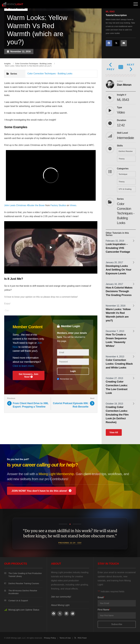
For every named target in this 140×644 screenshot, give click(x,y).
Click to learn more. (24, 366)
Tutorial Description (116, 15)
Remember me (65, 379)
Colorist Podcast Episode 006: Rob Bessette (71, 405)
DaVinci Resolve (126, 151)
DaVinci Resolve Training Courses (22, 583)
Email (101, 597)
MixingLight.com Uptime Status (22, 610)
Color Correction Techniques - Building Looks (50, 74)
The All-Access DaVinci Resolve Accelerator (21, 592)
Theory (122, 159)
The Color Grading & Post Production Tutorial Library (23, 575)
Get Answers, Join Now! (29, 375)
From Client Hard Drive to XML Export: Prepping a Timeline (31, 405)
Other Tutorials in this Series (117, 234)
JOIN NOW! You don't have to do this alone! (41, 491)
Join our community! (61, 597)
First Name (104, 610)
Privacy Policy (50, 638)
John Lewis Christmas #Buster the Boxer (24, 205)
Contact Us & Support (16, 601)
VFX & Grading (125, 189)
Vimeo (73, 205)
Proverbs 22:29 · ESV (70, 543)
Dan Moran (124, 85)
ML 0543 (110, 12)
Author (120, 81)
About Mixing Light (60, 605)
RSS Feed (82, 638)
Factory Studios (58, 205)
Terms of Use (65, 638)
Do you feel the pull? (18, 459)
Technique (123, 174)
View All (114, 432)
